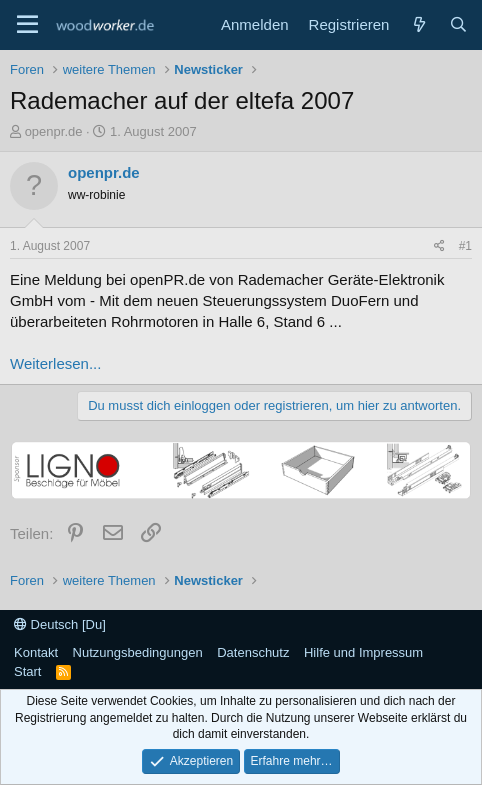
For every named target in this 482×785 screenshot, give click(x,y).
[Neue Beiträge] (418, 24)
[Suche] (458, 24)
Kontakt (36, 652)
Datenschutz (253, 652)
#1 (465, 246)
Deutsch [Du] (60, 624)
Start (27, 671)
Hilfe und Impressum (363, 652)
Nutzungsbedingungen (138, 652)
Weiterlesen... (55, 363)
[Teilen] (439, 246)
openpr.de (54, 131)
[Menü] (27, 25)
